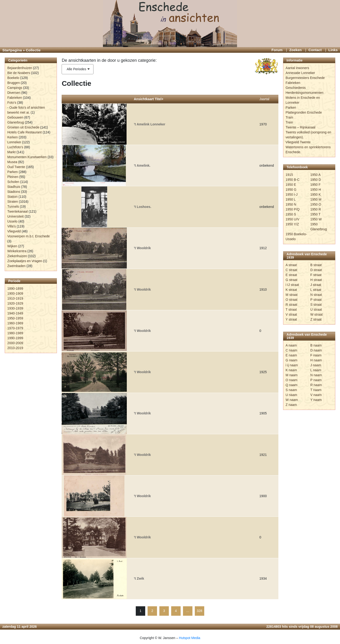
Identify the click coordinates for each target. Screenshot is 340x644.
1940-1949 (15, 313)
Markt (11, 152)
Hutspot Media (190, 638)
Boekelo (13, 78)
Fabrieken (15, 98)
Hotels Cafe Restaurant (25, 132)
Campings (15, 88)
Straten (13, 202)
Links (333, 50)
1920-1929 (15, 303)
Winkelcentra (17, 251)
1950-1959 (15, 318)
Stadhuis (14, 187)
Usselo (12, 221)
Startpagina (12, 50)
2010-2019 (15, 348)
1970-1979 (15, 328)
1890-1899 (15, 289)
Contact (315, 50)
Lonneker (14, 142)
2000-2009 (15, 343)
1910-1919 (15, 298)
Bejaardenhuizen (20, 68)
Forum (277, 50)
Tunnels (13, 206)
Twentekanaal (17, 211)
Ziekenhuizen (17, 256)
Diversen (14, 93)
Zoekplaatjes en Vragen (25, 261)
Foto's (12, 103)
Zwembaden (16, 266)
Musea (12, 162)
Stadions (14, 192)
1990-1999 (15, 338)
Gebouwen (15, 117)
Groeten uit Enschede (23, 127)
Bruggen (14, 83)
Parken (13, 172)
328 (199, 611)
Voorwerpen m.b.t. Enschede (29, 236)
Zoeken (295, 50)
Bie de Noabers (19, 73)
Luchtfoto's (15, 147)
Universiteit (15, 216)
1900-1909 (15, 293)
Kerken (13, 137)
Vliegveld (14, 231)
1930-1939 (15, 308)
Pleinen (13, 177)
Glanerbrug (16, 122)
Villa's (12, 226)
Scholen (13, 182)
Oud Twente (16, 167)
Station (13, 197)
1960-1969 (15, 323)
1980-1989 (15, 333)
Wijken (12, 246)
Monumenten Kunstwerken (27, 157)
